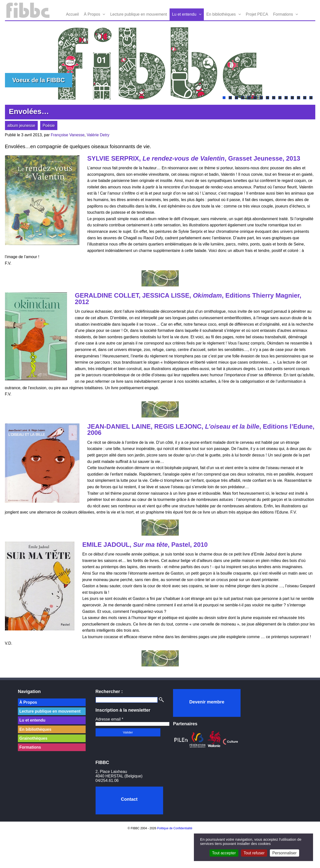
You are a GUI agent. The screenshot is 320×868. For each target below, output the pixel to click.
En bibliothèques (221, 14)
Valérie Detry (98, 135)
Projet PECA (257, 14)
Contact (129, 799)
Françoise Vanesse (68, 135)
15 (311, 98)
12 (292, 98)
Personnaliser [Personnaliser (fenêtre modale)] (284, 853)
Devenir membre (207, 702)
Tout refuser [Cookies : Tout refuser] (254, 853)
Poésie (49, 125)
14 (305, 98)
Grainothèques (33, 738)
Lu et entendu (184, 14)
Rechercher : (109, 692)
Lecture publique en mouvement (139, 14)
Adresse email (109, 719)
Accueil (72, 14)
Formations (283, 14)
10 (280, 98)
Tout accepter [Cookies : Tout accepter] (224, 853)
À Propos (92, 14)
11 (286, 98)
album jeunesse (21, 125)
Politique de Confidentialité (175, 828)
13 (299, 98)
